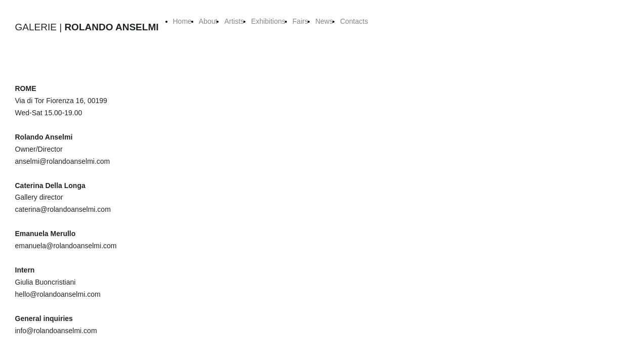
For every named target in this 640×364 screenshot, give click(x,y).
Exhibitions (268, 21)
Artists (234, 21)
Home (182, 21)
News (324, 21)
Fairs (300, 21)
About (208, 21)
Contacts (354, 21)
